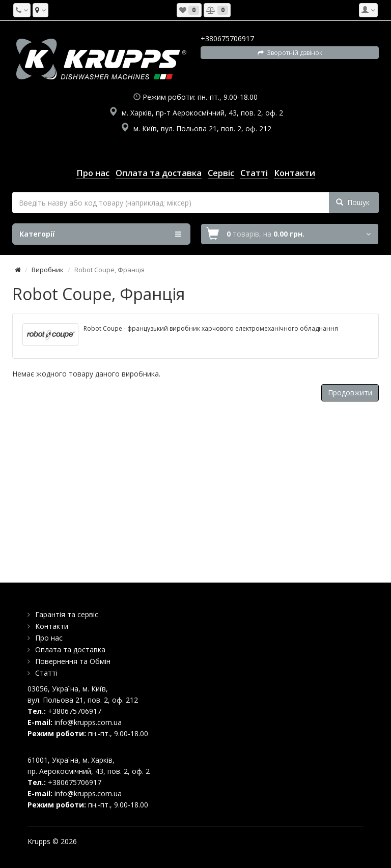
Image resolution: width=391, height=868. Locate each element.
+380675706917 (227, 38)
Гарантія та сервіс (67, 614)
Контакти (52, 626)
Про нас (49, 638)
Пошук (353, 202)
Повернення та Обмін (73, 661)
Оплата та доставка (70, 649)
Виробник (48, 270)
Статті (46, 673)
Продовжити (350, 393)
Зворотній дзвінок (290, 53)
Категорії (100, 234)
